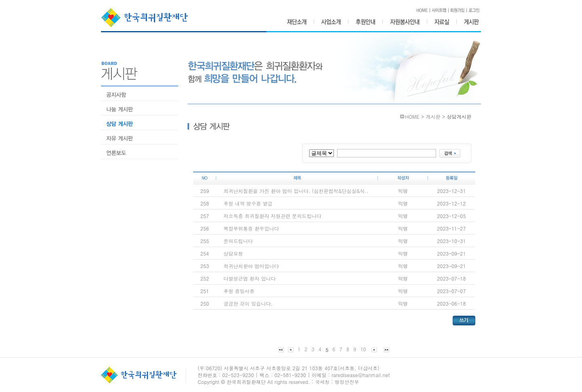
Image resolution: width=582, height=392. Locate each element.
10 (363, 349)
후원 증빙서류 (239, 291)
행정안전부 (347, 382)
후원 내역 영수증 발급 (248, 203)
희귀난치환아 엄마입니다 (251, 266)
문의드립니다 (238, 241)
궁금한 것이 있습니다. (248, 303)
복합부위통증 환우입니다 (251, 228)
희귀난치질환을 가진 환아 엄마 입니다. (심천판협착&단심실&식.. (296, 191)
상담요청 (233, 253)
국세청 (322, 382)
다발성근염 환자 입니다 (250, 278)
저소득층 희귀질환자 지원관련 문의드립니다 (272, 216)
